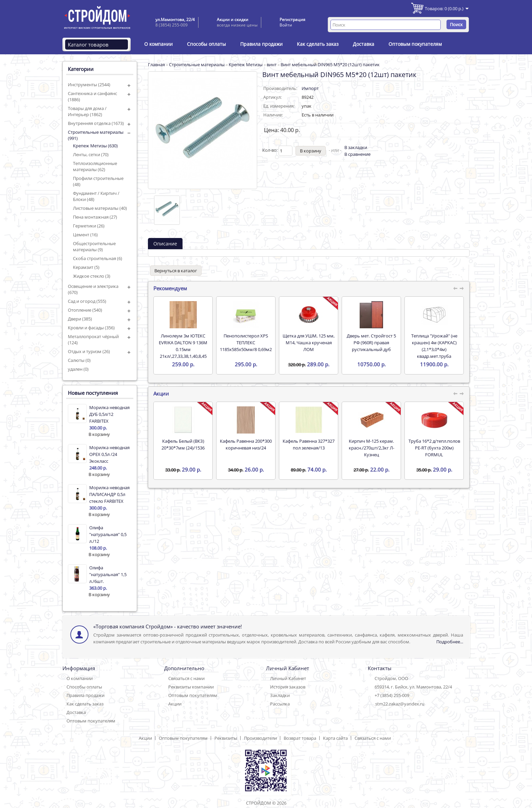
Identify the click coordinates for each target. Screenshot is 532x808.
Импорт (310, 88)
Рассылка (280, 704)
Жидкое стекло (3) (92, 276)
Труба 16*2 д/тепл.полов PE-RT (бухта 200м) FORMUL (434, 448)
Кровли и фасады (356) (91, 328)
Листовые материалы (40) (100, 208)
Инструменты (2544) (89, 85)
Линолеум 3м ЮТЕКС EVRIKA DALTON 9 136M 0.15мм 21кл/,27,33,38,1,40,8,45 (183, 346)
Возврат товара (300, 738)
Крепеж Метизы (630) (95, 146)
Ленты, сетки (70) (91, 154)
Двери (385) (80, 319)
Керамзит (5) (86, 267)
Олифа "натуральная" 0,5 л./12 (108, 534)
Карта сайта (335, 738)
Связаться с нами (186, 678)
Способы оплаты (206, 44)
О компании (158, 44)
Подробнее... (450, 642)
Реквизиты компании (191, 687)
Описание (165, 244)
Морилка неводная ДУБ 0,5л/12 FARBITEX (109, 414)
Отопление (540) (85, 310)
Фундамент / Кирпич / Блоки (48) (96, 196)
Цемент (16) (85, 235)
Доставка (364, 44)
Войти (286, 25)
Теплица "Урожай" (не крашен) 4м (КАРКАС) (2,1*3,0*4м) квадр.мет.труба (434, 346)
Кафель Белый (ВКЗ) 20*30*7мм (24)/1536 (183, 444)
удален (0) (78, 369)
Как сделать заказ (318, 44)
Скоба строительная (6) (98, 258)
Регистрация (292, 20)
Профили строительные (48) (98, 181)
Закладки (280, 695)
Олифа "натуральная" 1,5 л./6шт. (108, 574)
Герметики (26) (89, 226)
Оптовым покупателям (415, 44)
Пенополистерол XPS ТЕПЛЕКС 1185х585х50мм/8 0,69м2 (246, 343)
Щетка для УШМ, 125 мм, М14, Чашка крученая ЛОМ (309, 343)
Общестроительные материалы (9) (94, 246)
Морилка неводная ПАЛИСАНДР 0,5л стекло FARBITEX (109, 494)
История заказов (288, 687)
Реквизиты (226, 738)
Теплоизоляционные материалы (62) (95, 166)
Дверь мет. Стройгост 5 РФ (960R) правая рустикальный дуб (371, 343)
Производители (260, 738)
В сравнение (357, 154)
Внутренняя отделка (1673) (96, 123)
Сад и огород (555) (87, 301)
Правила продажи (261, 44)
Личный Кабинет (288, 678)
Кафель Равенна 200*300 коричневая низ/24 (246, 444)
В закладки (356, 147)
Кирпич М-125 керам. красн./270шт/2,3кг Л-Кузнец (372, 448)
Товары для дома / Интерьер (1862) (87, 111)
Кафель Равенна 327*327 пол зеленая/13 (309, 444)
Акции (175, 704)
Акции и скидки (233, 20)
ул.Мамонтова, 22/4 (175, 20)
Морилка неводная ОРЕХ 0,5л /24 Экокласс (109, 454)
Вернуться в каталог (176, 271)
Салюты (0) (79, 360)
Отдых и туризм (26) (89, 351)
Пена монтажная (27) (95, 217)
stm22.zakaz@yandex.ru (400, 704)
